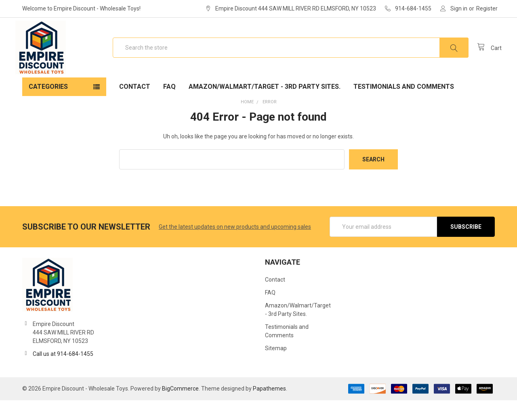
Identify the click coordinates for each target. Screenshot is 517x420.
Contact (135, 106)
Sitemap (276, 368)
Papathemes (269, 408)
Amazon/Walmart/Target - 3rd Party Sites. (265, 106)
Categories (48, 106)
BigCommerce (180, 408)
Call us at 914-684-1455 (63, 374)
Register (487, 8)
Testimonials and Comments (404, 106)
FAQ (169, 106)
